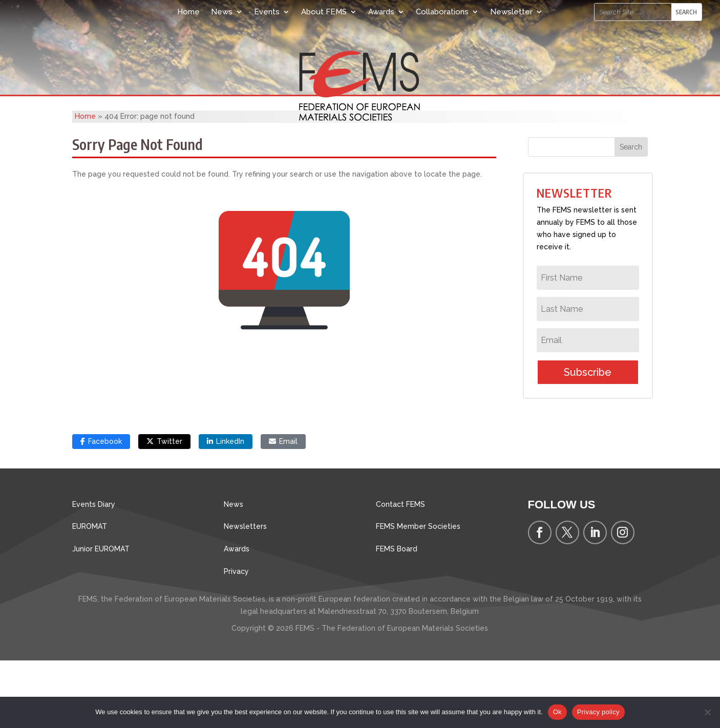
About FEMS (324, 12)
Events (267, 12)
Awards (381, 12)
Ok (557, 712)
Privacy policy (598, 712)
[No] (707, 712)
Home (188, 12)
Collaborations (442, 12)
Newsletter (511, 12)
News (222, 12)
